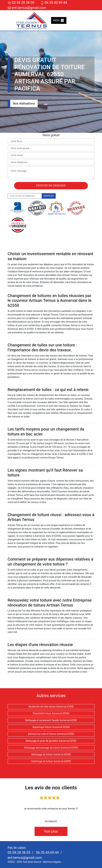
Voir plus (51, 831)
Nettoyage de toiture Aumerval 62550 (51, 754)
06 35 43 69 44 (54, 3)
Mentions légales (52, 862)
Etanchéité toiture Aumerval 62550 (51, 713)
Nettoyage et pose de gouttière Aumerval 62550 (51, 741)
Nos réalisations (24, 103)
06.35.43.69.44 (47, 853)
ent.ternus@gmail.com (27, 8)
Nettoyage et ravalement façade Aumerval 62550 (51, 720)
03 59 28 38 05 (21, 3)
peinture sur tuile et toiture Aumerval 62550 (51, 734)
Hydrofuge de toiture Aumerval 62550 (51, 761)
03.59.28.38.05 (19, 853)
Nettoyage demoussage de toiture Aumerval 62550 (51, 748)
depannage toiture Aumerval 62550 (51, 727)
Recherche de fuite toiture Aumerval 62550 (51, 707)
